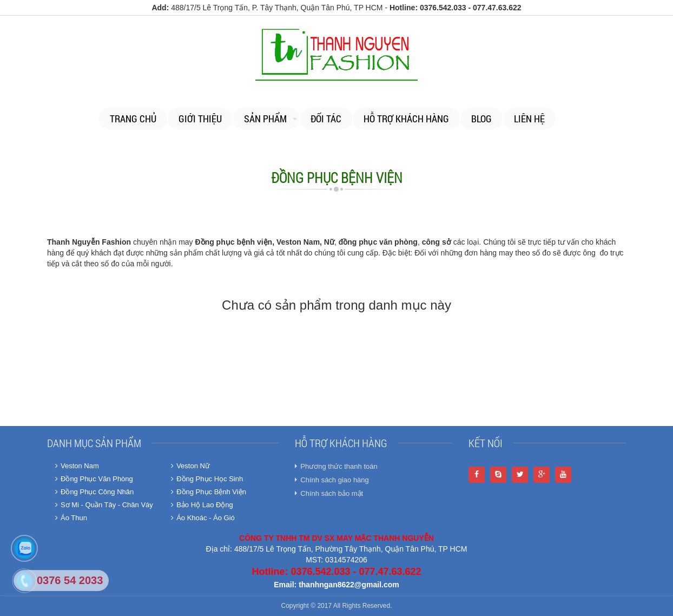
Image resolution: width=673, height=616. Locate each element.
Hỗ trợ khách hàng (406, 119)
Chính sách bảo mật (332, 493)
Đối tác (326, 119)
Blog (481, 119)
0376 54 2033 (70, 580)
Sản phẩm (265, 119)
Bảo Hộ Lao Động (202, 505)
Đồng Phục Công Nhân (94, 492)
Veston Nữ (190, 466)
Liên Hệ (529, 119)
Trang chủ (133, 119)
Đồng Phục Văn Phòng (94, 479)
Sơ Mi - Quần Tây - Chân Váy (104, 505)
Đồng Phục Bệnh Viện (209, 492)
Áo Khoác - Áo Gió (203, 518)
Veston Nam (77, 466)
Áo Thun (71, 518)
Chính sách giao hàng (334, 480)
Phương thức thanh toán (339, 466)
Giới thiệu (200, 119)
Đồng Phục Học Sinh (207, 479)
